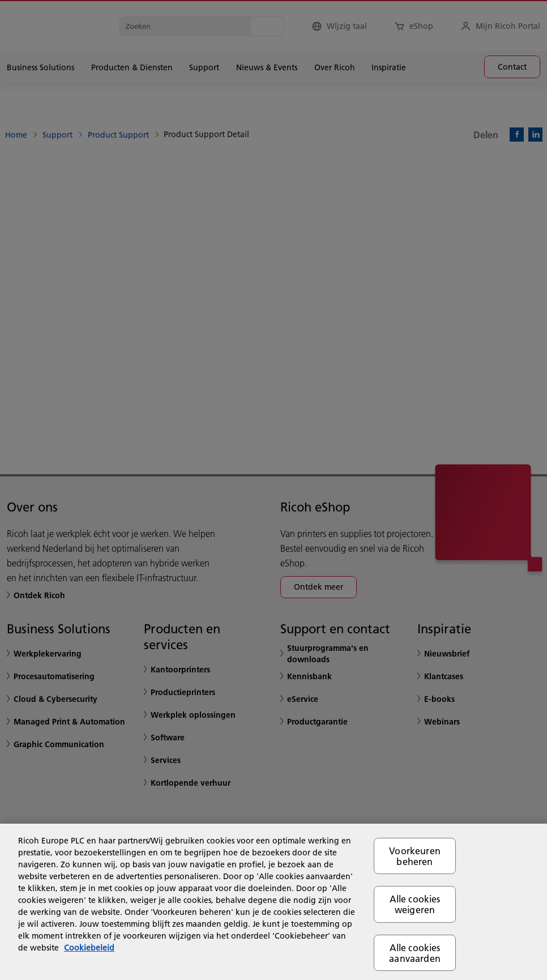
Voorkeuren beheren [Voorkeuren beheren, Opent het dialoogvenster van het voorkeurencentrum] (415, 856)
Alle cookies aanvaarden (415, 953)
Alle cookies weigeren (415, 904)
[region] (273, 902)
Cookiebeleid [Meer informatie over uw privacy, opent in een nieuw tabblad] (89, 948)
